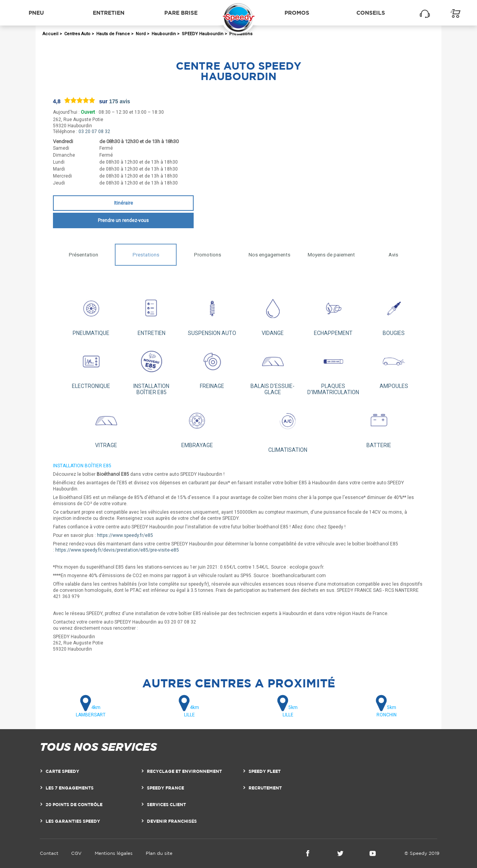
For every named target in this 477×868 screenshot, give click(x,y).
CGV (76, 853)
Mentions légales (114, 853)
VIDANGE (273, 314)
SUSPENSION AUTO (212, 314)
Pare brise (181, 13)
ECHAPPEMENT (333, 314)
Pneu (36, 13)
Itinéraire (124, 203)
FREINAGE (212, 367)
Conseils (371, 13)
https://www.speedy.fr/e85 (125, 535)
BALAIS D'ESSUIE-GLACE (273, 370)
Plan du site (159, 853)
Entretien (109, 13)
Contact (49, 853)
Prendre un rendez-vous (123, 220)
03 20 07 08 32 (94, 132)
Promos (297, 13)
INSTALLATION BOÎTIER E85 (152, 370)
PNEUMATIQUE (91, 314)
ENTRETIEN (152, 314)
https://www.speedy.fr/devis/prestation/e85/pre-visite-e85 (117, 550)
